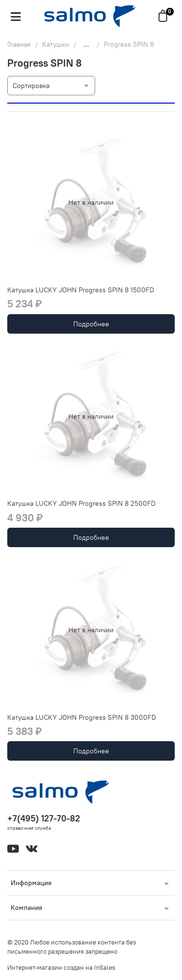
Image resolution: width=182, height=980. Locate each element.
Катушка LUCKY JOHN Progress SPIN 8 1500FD (81, 290)
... (86, 44)
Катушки (56, 44)
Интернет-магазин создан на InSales (61, 968)
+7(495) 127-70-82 (44, 818)
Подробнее (91, 324)
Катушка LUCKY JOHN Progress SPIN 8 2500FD (82, 503)
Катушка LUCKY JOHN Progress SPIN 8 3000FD (82, 717)
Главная (19, 44)
